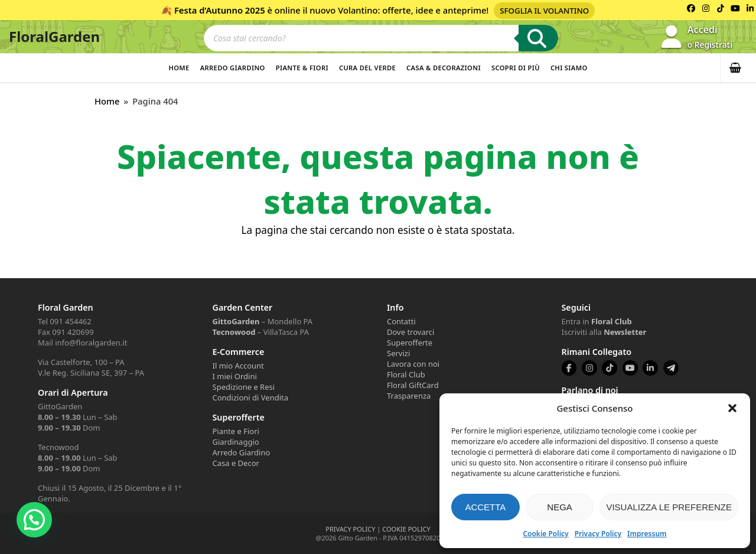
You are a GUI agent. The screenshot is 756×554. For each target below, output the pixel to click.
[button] (732, 408)
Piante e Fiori (236, 431)
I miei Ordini (235, 376)
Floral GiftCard (413, 385)
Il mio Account (238, 366)
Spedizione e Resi (244, 387)
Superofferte (410, 343)
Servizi (398, 353)
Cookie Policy (545, 534)
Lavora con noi (413, 364)
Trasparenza (409, 396)
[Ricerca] (538, 38)
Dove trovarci (410, 332)
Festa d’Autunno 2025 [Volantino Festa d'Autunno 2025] (220, 10)
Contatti (401, 321)
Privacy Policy (598, 534)
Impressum (647, 534)
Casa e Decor (236, 463)
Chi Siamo (569, 68)
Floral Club (406, 374)
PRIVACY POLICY (350, 529)
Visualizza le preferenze (669, 507)
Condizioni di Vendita (251, 397)
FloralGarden (54, 36)
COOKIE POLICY (406, 529)
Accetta (485, 507)
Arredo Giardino (233, 68)
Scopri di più (516, 68)
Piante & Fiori (302, 68)
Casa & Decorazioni (444, 68)
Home (179, 68)
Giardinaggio (236, 442)
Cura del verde (367, 68)
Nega (560, 507)
